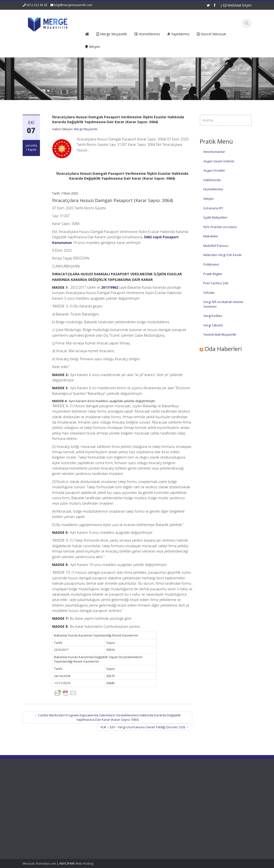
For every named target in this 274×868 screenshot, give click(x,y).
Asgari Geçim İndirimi (219, 161)
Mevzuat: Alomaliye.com (39, 863)
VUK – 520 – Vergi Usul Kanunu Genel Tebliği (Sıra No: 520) (145, 727)
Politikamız (211, 264)
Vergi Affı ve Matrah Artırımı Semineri (223, 304)
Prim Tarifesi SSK (216, 283)
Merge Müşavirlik (86, 129)
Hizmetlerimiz (213, 189)
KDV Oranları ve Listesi (220, 227)
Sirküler (209, 293)
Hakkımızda (212, 180)
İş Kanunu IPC (213, 208)
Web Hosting (84, 863)
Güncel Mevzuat (119, 799)
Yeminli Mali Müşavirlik (220, 334)
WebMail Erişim (237, 5)
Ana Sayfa (115, 786)
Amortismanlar (214, 152)
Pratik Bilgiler (213, 274)
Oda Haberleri (223, 349)
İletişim (208, 199)
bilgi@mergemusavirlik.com (73, 5)
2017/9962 (110, 287)
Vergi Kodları (213, 316)
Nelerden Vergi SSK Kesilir (223, 255)
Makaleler (211, 236)
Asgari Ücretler (214, 170)
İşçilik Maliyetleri (215, 217)
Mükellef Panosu (216, 246)
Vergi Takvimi (213, 325)
